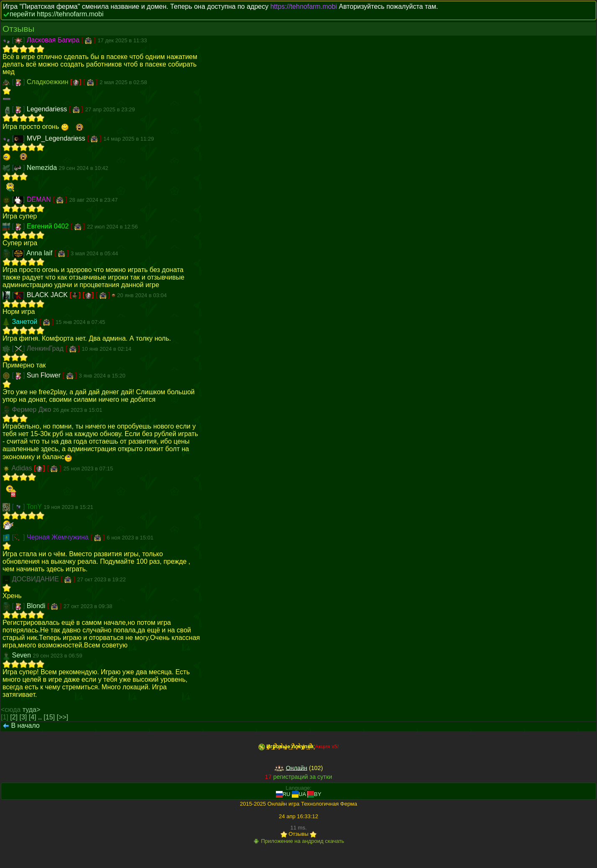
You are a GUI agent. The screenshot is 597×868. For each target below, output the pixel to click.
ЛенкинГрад (46, 348)
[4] (33, 717)
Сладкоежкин (49, 82)
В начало (25, 725)
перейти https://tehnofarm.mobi (57, 14)
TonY (35, 507)
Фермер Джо (32, 410)
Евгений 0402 (49, 226)
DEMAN (40, 199)
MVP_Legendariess (57, 138)
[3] (23, 717)
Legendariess (48, 109)
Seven (22, 655)
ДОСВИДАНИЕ (36, 579)
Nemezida (43, 168)
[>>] (62, 717)
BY (314, 794)
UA (299, 794)
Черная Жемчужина (59, 537)
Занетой (25, 322)
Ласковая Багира (54, 40)
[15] (49, 717)
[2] (14, 717)
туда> (32, 710)
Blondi (37, 606)
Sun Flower (45, 375)
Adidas (23, 468)
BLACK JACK (48, 295)
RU (283, 794)
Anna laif (40, 253)
